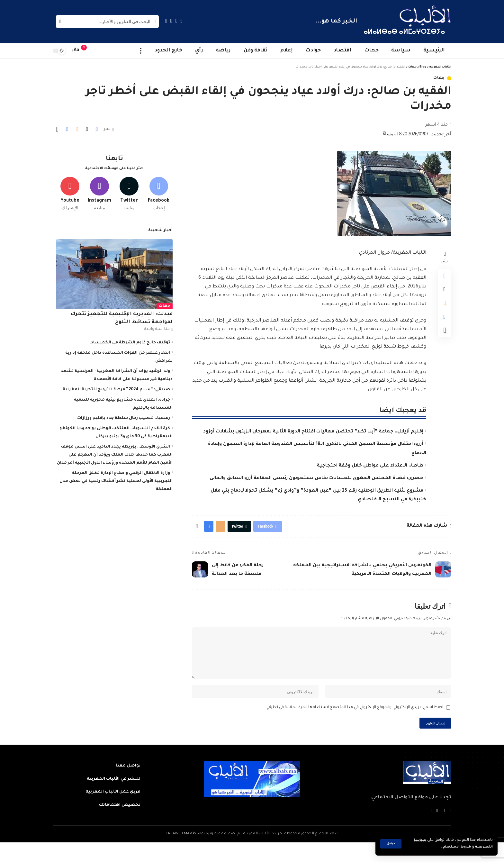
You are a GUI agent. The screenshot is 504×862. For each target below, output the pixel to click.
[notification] (87, 51)
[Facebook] (182, 21)
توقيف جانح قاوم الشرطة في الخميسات (130, 340)
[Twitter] (176, 21)
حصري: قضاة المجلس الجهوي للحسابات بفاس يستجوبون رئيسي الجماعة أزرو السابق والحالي (316, 478)
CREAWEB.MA (177, 853)
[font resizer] (76, 51)
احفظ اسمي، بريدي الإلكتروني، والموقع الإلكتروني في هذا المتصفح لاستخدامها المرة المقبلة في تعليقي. (354, 724)
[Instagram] (166, 21)
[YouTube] (171, 21)
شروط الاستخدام (450, 847)
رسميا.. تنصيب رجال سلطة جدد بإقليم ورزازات (124, 416)
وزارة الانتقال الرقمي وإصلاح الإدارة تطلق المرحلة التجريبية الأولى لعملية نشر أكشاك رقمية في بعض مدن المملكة (116, 479)
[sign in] (97, 51)
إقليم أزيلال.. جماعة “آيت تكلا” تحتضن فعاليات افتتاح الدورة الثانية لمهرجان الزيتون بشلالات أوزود (313, 432)
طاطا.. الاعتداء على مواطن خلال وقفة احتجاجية (370, 466)
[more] (141, 51)
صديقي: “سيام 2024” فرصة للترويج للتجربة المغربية (116, 387)
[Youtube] (70, 191)
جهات (439, 78)
